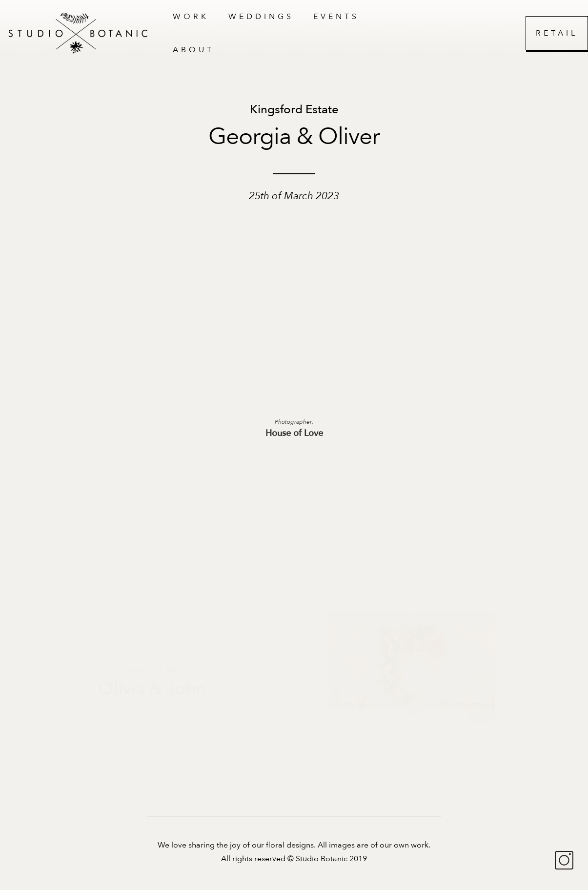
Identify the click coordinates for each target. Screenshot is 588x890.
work (191, 17)
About (193, 50)
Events (336, 17)
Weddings (261, 17)
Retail (557, 33)
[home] (81, 33)
